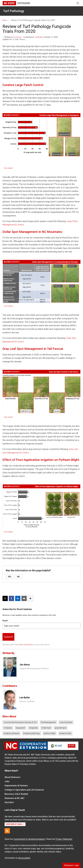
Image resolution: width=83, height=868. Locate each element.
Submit (8, 637)
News (5, 20)
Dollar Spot (46, 728)
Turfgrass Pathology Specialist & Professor (34, 669)
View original (8, 168)
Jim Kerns (17, 37)
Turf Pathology (14, 11)
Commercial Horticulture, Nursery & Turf (20, 722)
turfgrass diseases (12, 733)
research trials (65, 733)
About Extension (12, 777)
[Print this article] (30, 598)
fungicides (33, 728)
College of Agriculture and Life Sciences (24, 790)
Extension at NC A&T (15, 798)
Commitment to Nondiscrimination (29, 839)
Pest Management (48, 722)
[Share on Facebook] (11, 598)
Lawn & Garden (66, 722)
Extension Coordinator (27, 701)
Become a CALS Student (16, 794)
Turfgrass (8, 728)
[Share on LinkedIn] (18, 598)
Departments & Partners (16, 786)
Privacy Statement (64, 839)
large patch (21, 728)
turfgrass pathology (32, 733)
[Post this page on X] (5, 598)
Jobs (7, 781)
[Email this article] (24, 598)
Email (5, 621)
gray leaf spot (61, 728)
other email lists (25, 645)
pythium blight (50, 733)
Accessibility (24, 858)
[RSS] (7, 831)
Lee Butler (39, 37)
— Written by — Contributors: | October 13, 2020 (30, 37)
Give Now (9, 802)
